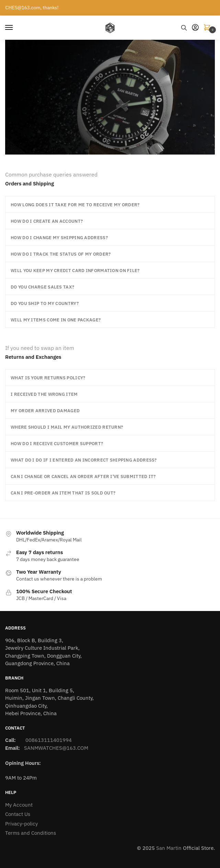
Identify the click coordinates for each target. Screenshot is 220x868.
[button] (110, 204)
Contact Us (18, 814)
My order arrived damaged (45, 411)
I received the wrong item (44, 394)
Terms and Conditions (31, 833)
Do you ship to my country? (45, 303)
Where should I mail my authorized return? (67, 427)
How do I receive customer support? (57, 444)
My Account (19, 805)
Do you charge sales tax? (42, 287)
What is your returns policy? (48, 378)
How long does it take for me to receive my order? (75, 205)
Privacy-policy (21, 824)
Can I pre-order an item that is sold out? (63, 493)
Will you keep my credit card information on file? (75, 271)
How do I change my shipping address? (59, 238)
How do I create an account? (47, 221)
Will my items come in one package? (56, 320)
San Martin (169, 848)
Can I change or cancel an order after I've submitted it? (83, 476)
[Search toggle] (184, 28)
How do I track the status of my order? (61, 254)
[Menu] (15, 28)
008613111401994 (48, 740)
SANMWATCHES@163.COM (56, 748)
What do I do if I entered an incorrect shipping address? (84, 460)
